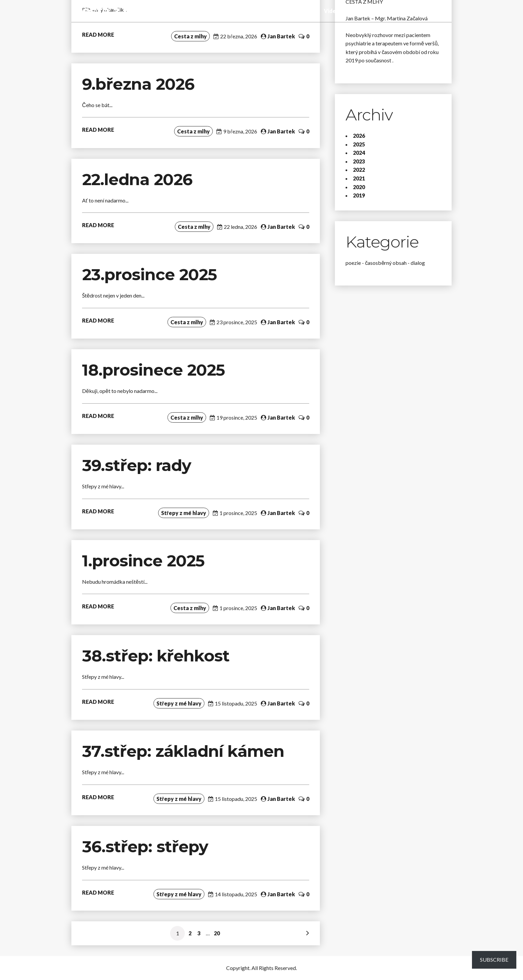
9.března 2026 (138, 84)
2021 (359, 178)
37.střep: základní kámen (185, 751)
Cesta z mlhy (115, 11)
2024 (359, 153)
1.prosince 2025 (143, 561)
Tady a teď (286, 11)
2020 (359, 187)
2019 (359, 195)
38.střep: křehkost (158, 656)
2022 (359, 170)
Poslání (389, 11)
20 (217, 933)
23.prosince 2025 (149, 275)
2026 (359, 136)
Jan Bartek (281, 36)
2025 (359, 144)
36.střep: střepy (145, 847)
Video (332, 11)
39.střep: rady (137, 465)
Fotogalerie (359, 11)
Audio (312, 11)
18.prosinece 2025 (153, 370)
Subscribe (494, 959)
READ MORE (98, 35)
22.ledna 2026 (137, 179)
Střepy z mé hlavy (245, 11)
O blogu (413, 11)
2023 (359, 161)
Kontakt (439, 11)
